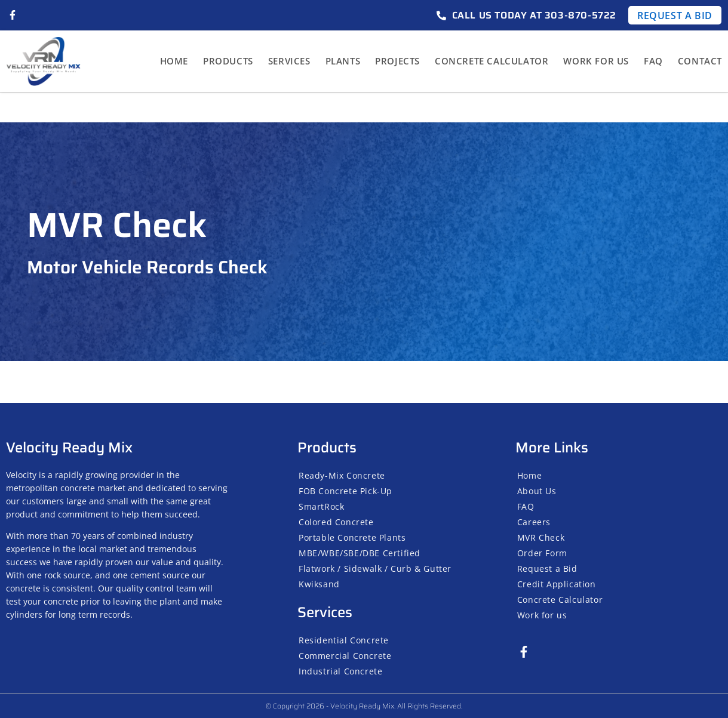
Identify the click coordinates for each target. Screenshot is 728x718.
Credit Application (557, 584)
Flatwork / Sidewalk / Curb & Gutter (375, 568)
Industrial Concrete (340, 671)
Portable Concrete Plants (352, 537)
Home (174, 61)
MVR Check (541, 537)
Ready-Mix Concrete (342, 475)
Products (228, 61)
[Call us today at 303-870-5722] (441, 16)
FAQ (653, 61)
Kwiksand (319, 584)
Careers (534, 522)
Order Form (542, 553)
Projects (397, 61)
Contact (700, 61)
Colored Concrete (336, 522)
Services (289, 61)
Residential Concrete (344, 640)
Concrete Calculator (492, 61)
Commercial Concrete (345, 656)
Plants (343, 61)
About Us (537, 491)
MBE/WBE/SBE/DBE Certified (360, 553)
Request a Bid (547, 568)
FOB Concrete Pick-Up (345, 491)
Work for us (596, 61)
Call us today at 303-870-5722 (534, 15)
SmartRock (321, 506)
